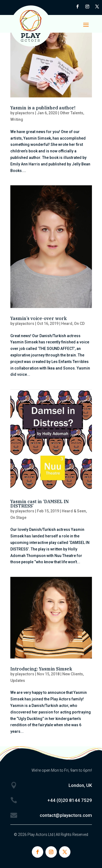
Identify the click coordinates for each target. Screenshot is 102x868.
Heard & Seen (74, 511)
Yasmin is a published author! (43, 108)
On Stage (18, 518)
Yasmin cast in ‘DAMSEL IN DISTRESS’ (40, 504)
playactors (25, 113)
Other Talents (72, 113)
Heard (67, 324)
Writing (17, 119)
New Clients (73, 674)
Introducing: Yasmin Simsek (41, 669)
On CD (79, 324)
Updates (18, 681)
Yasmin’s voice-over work (38, 318)
